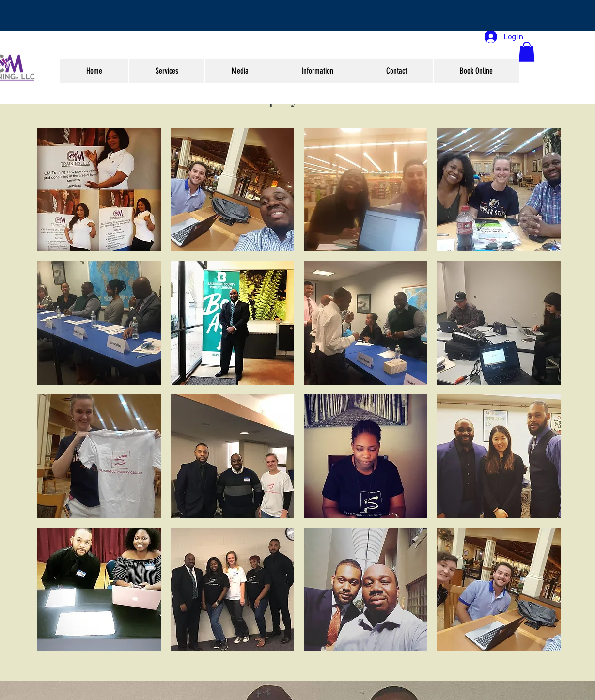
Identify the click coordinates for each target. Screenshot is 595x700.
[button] (527, 52)
